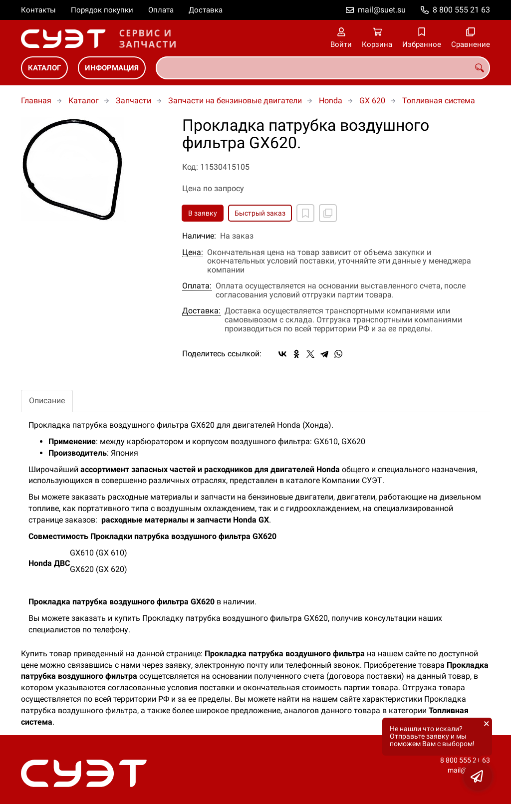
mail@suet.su (382, 10)
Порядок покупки (102, 10)
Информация (112, 68)
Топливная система (439, 101)
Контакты (38, 10)
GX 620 (372, 101)
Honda (331, 101)
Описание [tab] (47, 401)
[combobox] (323, 68)
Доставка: (201, 311)
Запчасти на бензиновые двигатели (235, 101)
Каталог (44, 68)
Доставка (206, 10)
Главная (36, 101)
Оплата (161, 10)
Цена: (193, 253)
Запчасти (133, 101)
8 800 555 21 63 (461, 10)
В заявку (203, 213)
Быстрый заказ (260, 213)
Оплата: (197, 286)
